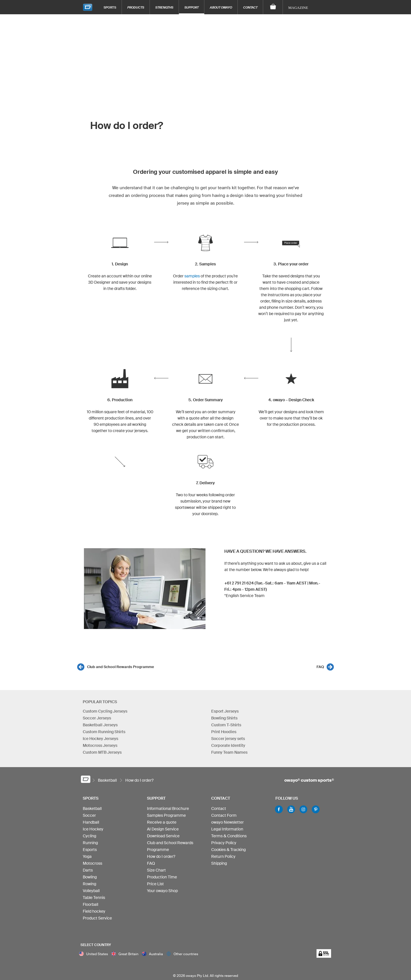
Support (192, 7)
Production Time (162, 877)
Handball (91, 822)
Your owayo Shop (162, 891)
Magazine (298, 8)
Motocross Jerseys (100, 745)
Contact (250, 7)
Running (90, 843)
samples (192, 276)
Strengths (164, 7)
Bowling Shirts (224, 718)
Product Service (97, 918)
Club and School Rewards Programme (121, 667)
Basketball (92, 808)
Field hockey (94, 911)
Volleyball (91, 891)
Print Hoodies (224, 732)
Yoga (87, 856)
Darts (88, 870)
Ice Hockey (93, 829)
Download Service (163, 836)
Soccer (89, 815)
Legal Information (227, 829)
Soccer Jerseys (97, 718)
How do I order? (161, 856)
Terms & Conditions (229, 836)
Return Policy (223, 856)
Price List (155, 884)
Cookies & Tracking (228, 850)
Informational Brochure (168, 808)
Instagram (303, 809)
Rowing (89, 884)
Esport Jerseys (225, 711)
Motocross (92, 863)
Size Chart (156, 870)
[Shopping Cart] (273, 7)
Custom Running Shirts (104, 732)
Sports (110, 7)
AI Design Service (163, 829)
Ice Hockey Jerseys (100, 739)
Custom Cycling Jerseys (105, 711)
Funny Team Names (229, 752)
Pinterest (316, 809)
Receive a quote (162, 822)
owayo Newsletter (227, 822)
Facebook (279, 809)
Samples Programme (166, 815)
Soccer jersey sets (228, 739)
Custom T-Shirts (226, 725)
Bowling (90, 877)
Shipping (219, 863)
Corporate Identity (228, 745)
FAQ (320, 667)
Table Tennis (94, 898)
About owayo (221, 7)
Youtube (291, 809)
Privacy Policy (224, 843)
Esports (90, 850)
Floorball (90, 904)
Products (136, 7)
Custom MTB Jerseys (102, 752)
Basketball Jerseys (100, 725)
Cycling (89, 836)
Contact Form (224, 815)
